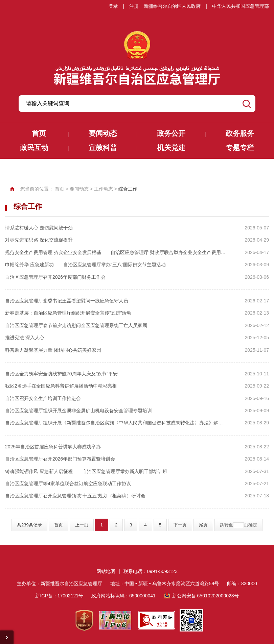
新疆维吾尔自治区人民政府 (172, 6)
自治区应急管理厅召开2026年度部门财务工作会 (55, 277)
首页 (39, 133)
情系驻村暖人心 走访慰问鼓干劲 (39, 228)
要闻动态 (103, 133)
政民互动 (34, 147)
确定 (253, 525)
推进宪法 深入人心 (25, 338)
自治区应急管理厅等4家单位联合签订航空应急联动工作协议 (68, 484)
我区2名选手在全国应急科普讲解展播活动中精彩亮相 (61, 386)
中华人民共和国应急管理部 (241, 6)
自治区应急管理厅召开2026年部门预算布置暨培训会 (60, 459)
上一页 (82, 525)
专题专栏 (240, 147)
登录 (113, 6)
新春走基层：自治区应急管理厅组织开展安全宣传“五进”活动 (68, 313)
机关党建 (171, 147)
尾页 (203, 525)
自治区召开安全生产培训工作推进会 (43, 398)
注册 (134, 6)
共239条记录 (29, 525)
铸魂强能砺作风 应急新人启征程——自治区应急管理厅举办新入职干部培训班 (86, 471)
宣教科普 (103, 147)
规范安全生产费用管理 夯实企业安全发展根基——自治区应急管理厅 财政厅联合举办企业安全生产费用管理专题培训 (116, 252)
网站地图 (106, 571)
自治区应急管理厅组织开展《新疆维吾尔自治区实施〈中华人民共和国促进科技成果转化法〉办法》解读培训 (116, 423)
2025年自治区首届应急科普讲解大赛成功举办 (53, 447)
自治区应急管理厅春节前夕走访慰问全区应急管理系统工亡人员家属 (76, 325)
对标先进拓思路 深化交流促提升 (39, 240)
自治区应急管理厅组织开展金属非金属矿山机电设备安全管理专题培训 (78, 411)
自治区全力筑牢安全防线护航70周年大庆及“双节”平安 (61, 374)
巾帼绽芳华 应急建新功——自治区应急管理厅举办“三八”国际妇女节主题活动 (85, 265)
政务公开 (171, 133)
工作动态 (104, 189)
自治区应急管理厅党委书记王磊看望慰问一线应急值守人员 (67, 301)
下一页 (180, 525)
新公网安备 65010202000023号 (206, 596)
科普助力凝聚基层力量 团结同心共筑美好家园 (53, 350)
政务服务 (240, 133)
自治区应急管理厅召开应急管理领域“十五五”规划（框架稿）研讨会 (75, 496)
